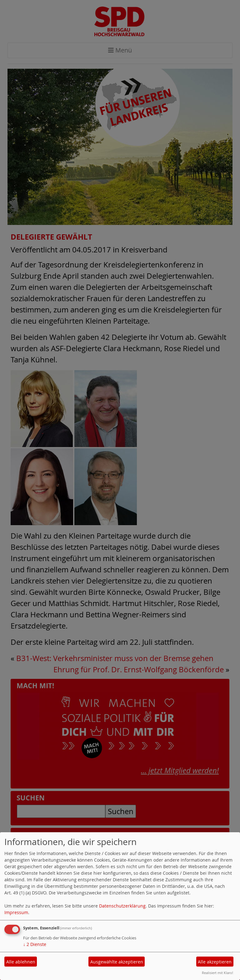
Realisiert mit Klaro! (217, 973)
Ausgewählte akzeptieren (117, 962)
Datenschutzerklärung (122, 906)
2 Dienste (35, 944)
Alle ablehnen (21, 962)
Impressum (16, 912)
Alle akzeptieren (215, 962)
